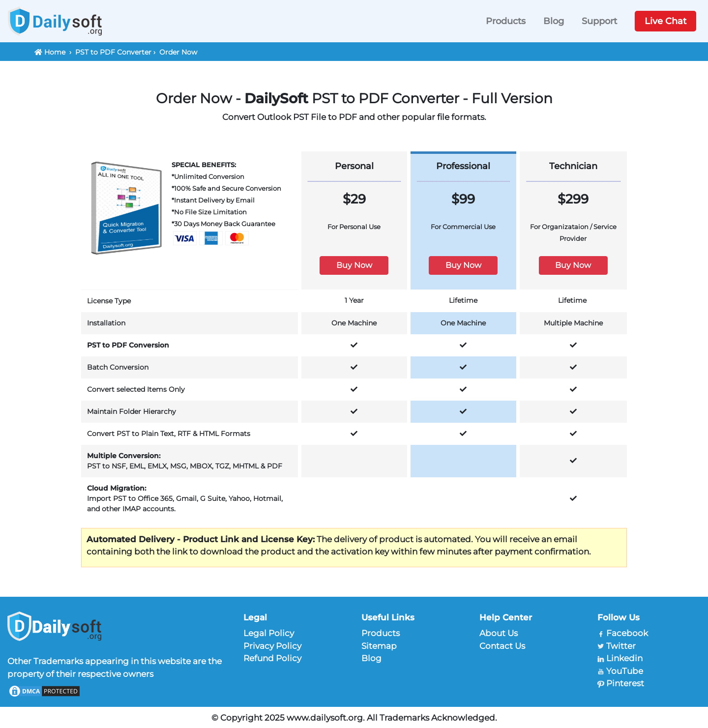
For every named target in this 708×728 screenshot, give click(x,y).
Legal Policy (269, 633)
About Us (499, 633)
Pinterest (625, 683)
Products (506, 21)
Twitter (621, 646)
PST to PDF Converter (113, 52)
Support (599, 21)
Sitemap (379, 646)
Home (55, 52)
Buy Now (354, 265)
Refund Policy (272, 658)
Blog (554, 21)
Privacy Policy (272, 646)
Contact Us (502, 646)
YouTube (625, 671)
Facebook (627, 633)
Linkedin (624, 658)
